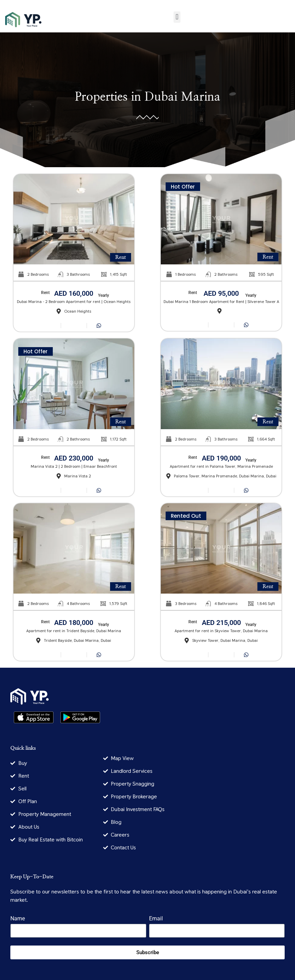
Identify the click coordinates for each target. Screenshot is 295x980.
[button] (177, 17)
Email (156, 919)
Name (18, 919)
